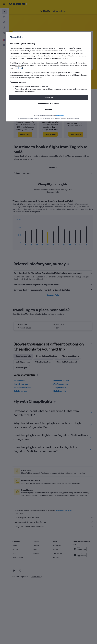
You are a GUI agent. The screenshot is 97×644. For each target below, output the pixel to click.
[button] (48, 97)
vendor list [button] (19, 68)
